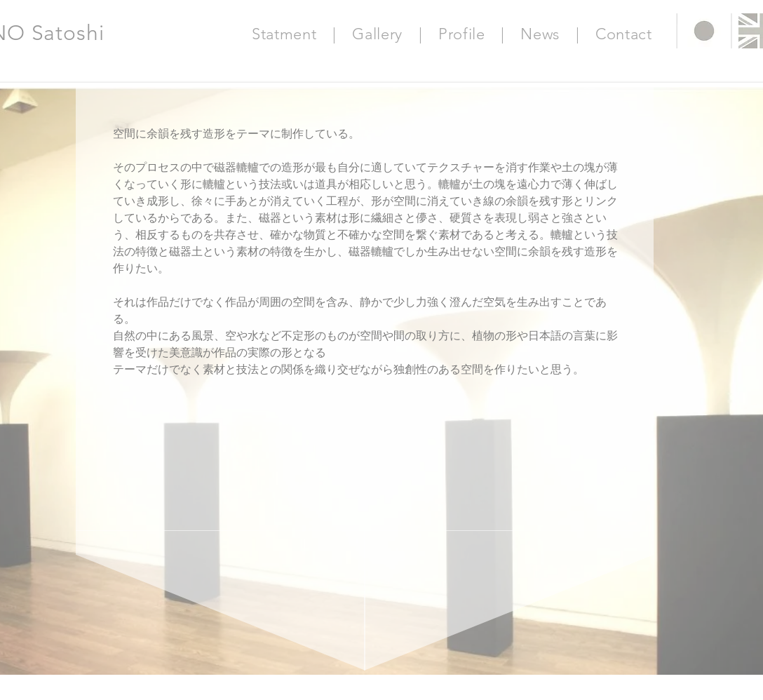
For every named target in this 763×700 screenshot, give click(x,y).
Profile (462, 34)
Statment (284, 34)
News (540, 34)
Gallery (377, 34)
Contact (624, 34)
